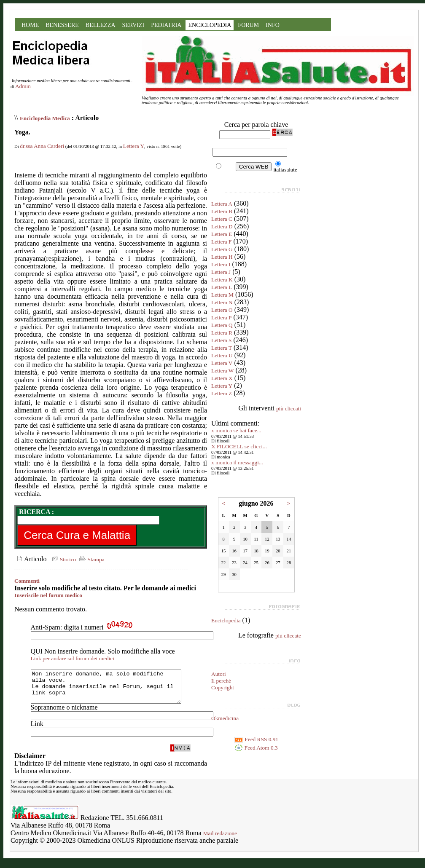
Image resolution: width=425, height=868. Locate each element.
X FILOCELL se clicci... (239, 446)
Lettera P (221, 317)
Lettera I (221, 264)
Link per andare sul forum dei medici (73, 658)
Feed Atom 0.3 (256, 748)
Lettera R (222, 333)
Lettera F (221, 242)
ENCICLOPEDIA (210, 25)
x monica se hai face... (236, 430)
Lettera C (222, 219)
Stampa (91, 559)
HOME (30, 25)
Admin (23, 86)
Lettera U (222, 355)
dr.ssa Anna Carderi (42, 146)
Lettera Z (222, 393)
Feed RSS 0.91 (256, 739)
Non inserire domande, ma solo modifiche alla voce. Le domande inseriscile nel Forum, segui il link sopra (115, 690)
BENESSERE (62, 25)
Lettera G (222, 249)
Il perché (221, 681)
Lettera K (222, 280)
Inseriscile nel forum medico (48, 595)
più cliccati (289, 409)
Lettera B (222, 211)
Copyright (223, 687)
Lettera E (222, 234)
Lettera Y (134, 146)
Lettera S (221, 340)
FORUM (248, 25)
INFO (273, 25)
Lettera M (222, 295)
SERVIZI (133, 25)
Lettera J (221, 272)
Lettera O (222, 310)
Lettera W (222, 371)
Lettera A (222, 204)
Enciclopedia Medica (45, 118)
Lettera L (222, 287)
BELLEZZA (101, 25)
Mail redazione (220, 840)
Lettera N (222, 302)
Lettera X (222, 378)
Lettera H (222, 257)
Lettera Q (222, 325)
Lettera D (222, 226)
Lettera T (222, 348)
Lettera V (222, 363)
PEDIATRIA (166, 25)
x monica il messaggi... (237, 462)
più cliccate (288, 636)
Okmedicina (225, 718)
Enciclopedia (226, 620)
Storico (63, 559)
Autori (219, 674)
